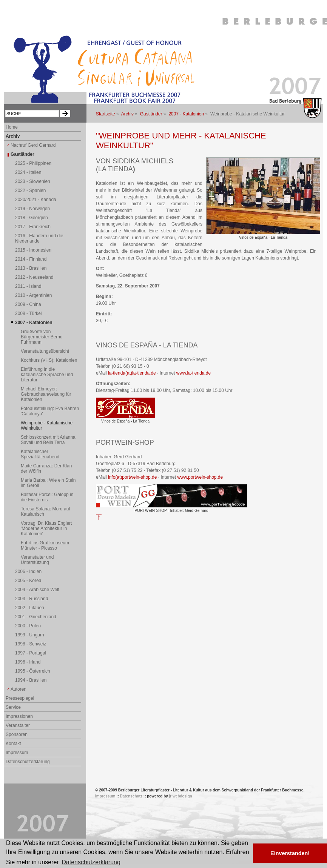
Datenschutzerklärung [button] (91, 862)
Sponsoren (17, 734)
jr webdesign (181, 796)
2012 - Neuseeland (34, 277)
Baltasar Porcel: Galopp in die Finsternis (47, 497)
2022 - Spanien (30, 190)
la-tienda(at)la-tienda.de (132, 373)
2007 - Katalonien (186, 114)
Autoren (19, 689)
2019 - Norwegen (32, 209)
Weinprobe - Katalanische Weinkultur (47, 426)
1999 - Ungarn (30, 635)
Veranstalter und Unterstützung (37, 560)
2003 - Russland (32, 599)
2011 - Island (28, 286)
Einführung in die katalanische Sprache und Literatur (47, 375)
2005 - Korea (28, 581)
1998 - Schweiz (31, 644)
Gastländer (151, 114)
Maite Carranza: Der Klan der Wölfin (46, 469)
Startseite (106, 114)
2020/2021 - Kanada (36, 200)
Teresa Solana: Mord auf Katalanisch (46, 512)
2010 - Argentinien (33, 295)
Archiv (127, 114)
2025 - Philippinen (33, 163)
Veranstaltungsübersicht (45, 351)
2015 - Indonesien (33, 250)
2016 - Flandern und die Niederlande (39, 238)
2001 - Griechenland (36, 617)
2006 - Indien (28, 571)
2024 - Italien (28, 172)
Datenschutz (131, 796)
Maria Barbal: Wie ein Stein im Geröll (48, 483)
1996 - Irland (28, 662)
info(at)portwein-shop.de (132, 477)
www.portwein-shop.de (200, 477)
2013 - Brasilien (31, 268)
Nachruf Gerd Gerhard (33, 145)
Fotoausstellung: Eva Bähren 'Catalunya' (50, 411)
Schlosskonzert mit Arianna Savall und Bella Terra (48, 440)
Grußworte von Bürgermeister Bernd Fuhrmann (42, 337)
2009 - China (28, 304)
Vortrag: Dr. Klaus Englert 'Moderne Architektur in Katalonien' (46, 528)
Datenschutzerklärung (28, 762)
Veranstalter (18, 725)
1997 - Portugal (31, 653)
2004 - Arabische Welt (37, 590)
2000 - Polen (28, 626)
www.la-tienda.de (194, 373)
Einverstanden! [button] (290, 853)
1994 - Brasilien (31, 680)
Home (12, 127)
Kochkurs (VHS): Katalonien (49, 360)
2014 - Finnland (31, 259)
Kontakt (13, 744)
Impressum (17, 753)
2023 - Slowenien (33, 181)
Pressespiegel (20, 698)
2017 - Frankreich (33, 227)
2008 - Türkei (28, 313)
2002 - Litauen (30, 608)
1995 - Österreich (33, 671)
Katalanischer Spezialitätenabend (40, 454)
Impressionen (19, 716)
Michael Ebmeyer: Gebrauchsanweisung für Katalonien (46, 394)
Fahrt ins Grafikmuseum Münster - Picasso (45, 545)
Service (13, 707)
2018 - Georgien (32, 218)
